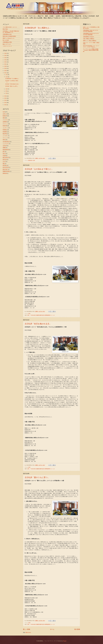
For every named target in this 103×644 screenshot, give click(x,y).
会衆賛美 (5, 122)
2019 (6, 68)
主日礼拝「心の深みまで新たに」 (39, 169)
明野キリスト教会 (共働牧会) (90, 41)
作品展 (4, 156)
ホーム (52, 629)
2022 (6, 62)
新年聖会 (5, 165)
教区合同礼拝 (6, 157)
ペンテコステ (6, 144)
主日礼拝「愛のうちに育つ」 (37, 477)
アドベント (5, 124)
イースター (5, 136)
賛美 (4, 118)
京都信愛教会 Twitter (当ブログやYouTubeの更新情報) (91, 31)
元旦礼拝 (5, 146)
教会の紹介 (5, 169)
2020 (6, 66)
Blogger (65, 641)
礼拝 (34, 160)
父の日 (4, 161)
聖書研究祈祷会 (6, 171)
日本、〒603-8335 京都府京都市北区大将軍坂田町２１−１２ (41, 315)
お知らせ (5, 114)
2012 (6, 105)
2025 (6, 55)
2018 (6, 71)
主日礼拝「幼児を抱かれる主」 (38, 324)
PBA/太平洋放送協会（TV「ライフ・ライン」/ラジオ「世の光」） (91, 46)
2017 (6, 73)
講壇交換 (5, 173)
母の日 (4, 153)
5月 (6, 93)
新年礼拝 (5, 159)
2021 (6, 64)
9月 (6, 91)
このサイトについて (7, 46)
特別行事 (5, 126)
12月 (7, 75)
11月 (7, 77)
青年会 (4, 140)
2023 (6, 60)
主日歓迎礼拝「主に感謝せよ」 (38, 28)
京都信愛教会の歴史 (7, 42)
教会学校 (5, 134)
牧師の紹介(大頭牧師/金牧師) (9, 36)
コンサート (5, 128)
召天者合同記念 (6, 142)
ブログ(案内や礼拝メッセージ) (10, 27)
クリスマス (5, 120)
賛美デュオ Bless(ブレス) (9, 38)
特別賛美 (5, 132)
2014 (6, 100)
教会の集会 (5, 29)
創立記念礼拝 (6, 167)
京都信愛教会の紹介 (7, 34)
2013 (6, 103)
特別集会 (5, 130)
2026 (6, 53)
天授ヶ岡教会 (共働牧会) (89, 39)
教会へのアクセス (7, 44)
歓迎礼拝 (30, 160)
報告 (4, 163)
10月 (7, 89)
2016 (6, 96)
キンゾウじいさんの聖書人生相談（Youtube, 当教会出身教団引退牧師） (91, 50)
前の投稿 (77, 629)
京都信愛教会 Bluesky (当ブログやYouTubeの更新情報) (91, 34)
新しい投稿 (27, 629)
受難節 (4, 148)
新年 (4, 152)
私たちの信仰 (6, 40)
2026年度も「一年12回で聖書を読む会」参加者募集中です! (11, 32)
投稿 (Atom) (28, 632)
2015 (6, 98)
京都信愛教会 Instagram (89, 37)
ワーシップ (5, 138)
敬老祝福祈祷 (6, 150)
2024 (6, 58)
